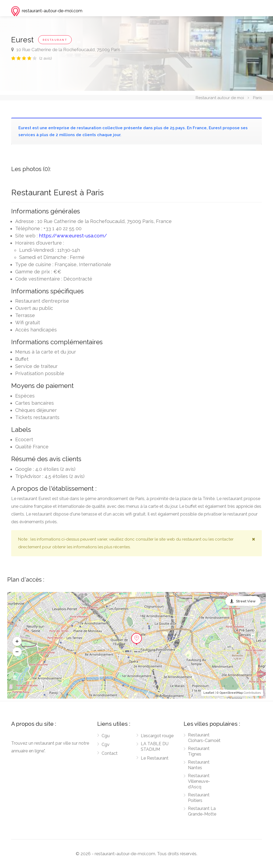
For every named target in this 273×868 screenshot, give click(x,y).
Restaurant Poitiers (199, 798)
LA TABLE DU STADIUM (155, 747)
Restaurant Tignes (199, 751)
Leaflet (209, 693)
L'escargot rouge (157, 736)
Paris (257, 98)
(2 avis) (46, 58)
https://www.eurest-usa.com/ (73, 236)
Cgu (106, 736)
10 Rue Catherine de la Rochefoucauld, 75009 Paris (66, 50)
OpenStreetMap (231, 693)
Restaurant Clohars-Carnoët (204, 738)
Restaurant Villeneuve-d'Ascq (199, 781)
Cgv (106, 745)
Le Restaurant (155, 758)
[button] (17, 642)
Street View (246, 601)
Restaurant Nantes (199, 765)
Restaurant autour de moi (220, 98)
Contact (110, 753)
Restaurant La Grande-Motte (202, 811)
